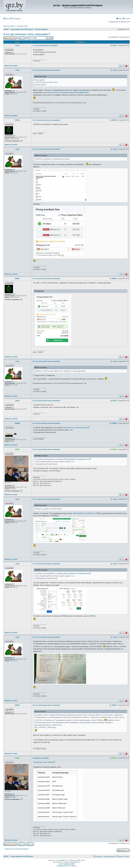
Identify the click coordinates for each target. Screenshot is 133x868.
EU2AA (17, 449)
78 (13, 52)
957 (14, 91)
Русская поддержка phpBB (66, 864)
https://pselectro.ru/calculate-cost (75, 428)
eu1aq (17, 70)
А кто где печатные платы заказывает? (27, 34)
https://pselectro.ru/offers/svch (84, 513)
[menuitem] (6, 19)
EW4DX (17, 120)
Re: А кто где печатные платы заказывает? (47, 70)
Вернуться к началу (11, 66)
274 (14, 712)
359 (14, 438)
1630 (14, 136)
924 (14, 486)
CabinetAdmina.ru (75, 862)
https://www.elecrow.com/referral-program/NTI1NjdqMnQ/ (65, 92)
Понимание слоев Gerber (41, 758)
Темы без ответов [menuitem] (9, 26)
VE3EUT (17, 705)
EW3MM (17, 423)
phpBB (62, 860)
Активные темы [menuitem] (22, 26)
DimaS (17, 45)
